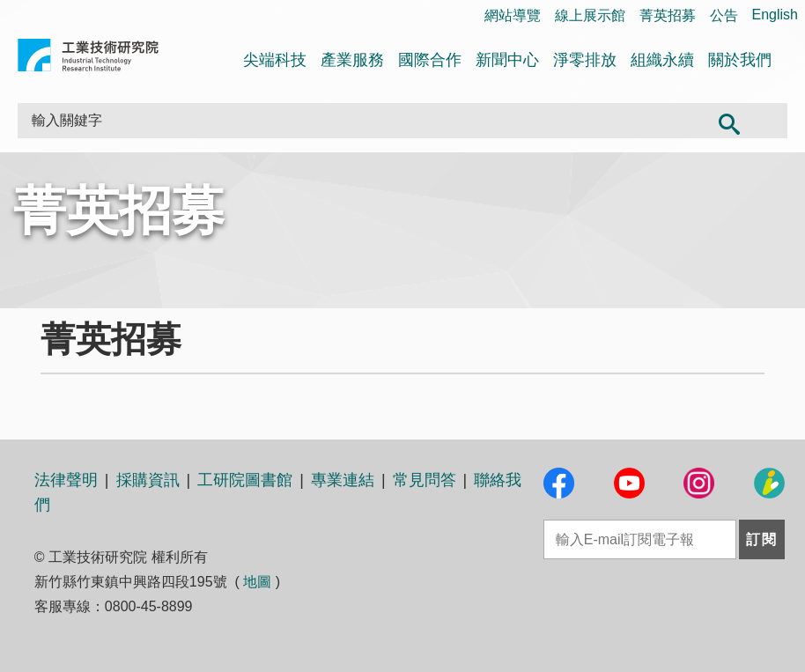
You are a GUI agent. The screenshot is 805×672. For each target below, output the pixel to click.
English (775, 15)
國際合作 (430, 60)
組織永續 (662, 60)
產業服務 (352, 60)
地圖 (257, 582)
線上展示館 (590, 15)
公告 (724, 15)
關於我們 (740, 60)
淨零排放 (585, 60)
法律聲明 (66, 480)
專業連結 (343, 480)
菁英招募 (668, 15)
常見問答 (425, 480)
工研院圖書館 (245, 480)
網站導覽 (513, 15)
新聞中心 (507, 60)
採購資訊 (148, 480)
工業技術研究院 (88, 59)
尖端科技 (275, 60)
